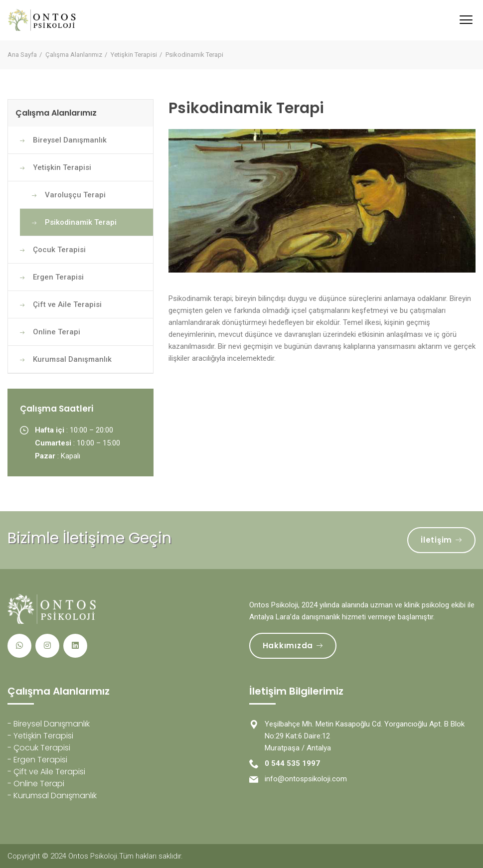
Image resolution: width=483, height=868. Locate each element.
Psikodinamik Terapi (81, 222)
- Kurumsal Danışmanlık (52, 796)
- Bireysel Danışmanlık (49, 724)
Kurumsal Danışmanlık (72, 359)
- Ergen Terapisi (37, 760)
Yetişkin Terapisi (134, 55)
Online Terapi (57, 332)
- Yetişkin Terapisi (40, 736)
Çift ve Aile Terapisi (67, 304)
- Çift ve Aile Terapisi (46, 772)
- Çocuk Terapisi (39, 748)
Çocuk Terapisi (59, 250)
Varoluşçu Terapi (75, 195)
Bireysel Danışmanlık (70, 140)
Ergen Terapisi (58, 277)
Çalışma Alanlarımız (74, 55)
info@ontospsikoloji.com (306, 779)
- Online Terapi (36, 784)
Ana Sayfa (22, 55)
